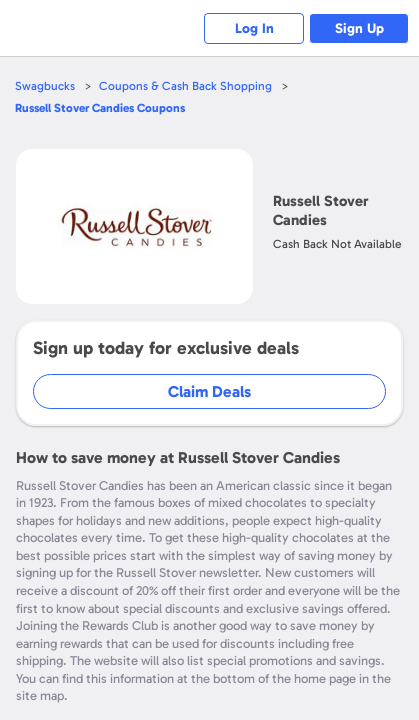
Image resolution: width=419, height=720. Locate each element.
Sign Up (359, 28)
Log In (254, 28)
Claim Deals (209, 391)
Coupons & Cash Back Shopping (185, 86)
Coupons (100, 108)
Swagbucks (45, 86)
